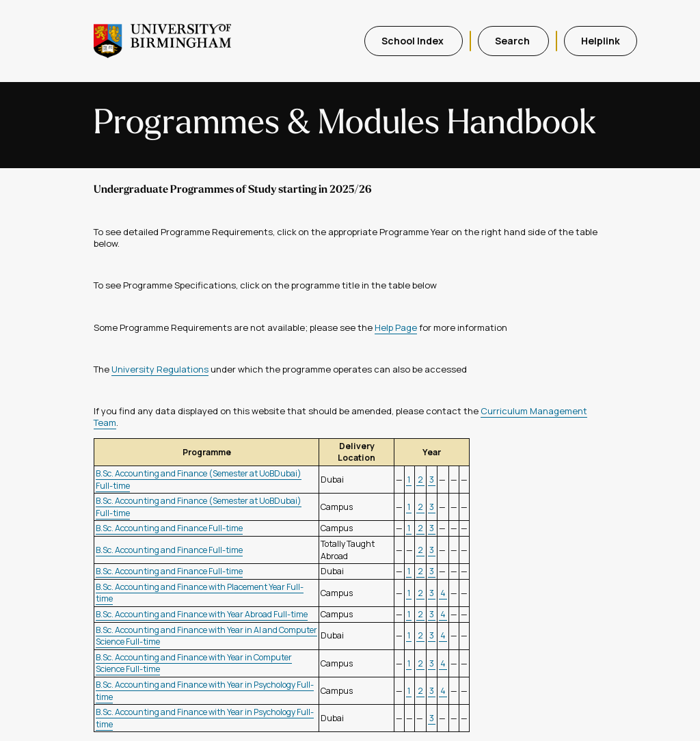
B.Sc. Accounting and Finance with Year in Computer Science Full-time (194, 663)
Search (513, 41)
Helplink (601, 41)
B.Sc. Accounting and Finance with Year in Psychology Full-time (205, 691)
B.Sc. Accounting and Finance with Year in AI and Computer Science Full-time (206, 636)
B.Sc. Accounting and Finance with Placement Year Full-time (200, 593)
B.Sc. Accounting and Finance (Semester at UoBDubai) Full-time (199, 480)
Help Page (396, 327)
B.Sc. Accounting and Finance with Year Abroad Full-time (202, 614)
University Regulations (160, 369)
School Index (414, 41)
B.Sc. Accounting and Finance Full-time (169, 528)
